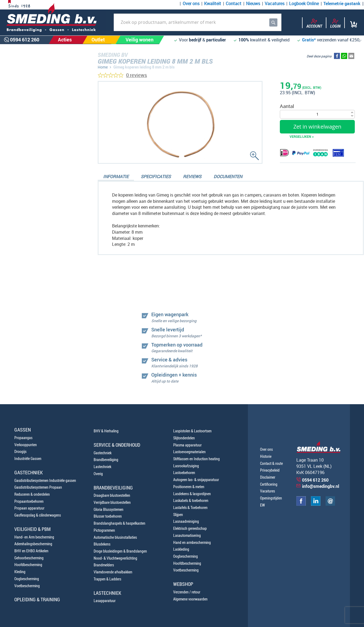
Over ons (191, 4)
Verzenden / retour (187, 592)
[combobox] (198, 22)
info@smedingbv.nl (321, 486)
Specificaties (156, 177)
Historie (266, 456)
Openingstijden (271, 498)
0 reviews (137, 75)
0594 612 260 (32, 291)
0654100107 (31, 304)
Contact (234, 4)
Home (103, 67)
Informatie (116, 177)
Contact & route (271, 463)
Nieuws (253, 4)
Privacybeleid (270, 470)
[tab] (116, 177)
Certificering (269, 484)
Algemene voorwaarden (190, 599)
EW (263, 505)
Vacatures (275, 4)
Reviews (192, 177)
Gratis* (309, 40)
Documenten (228, 177)
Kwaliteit (213, 4)
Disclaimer (268, 477)
